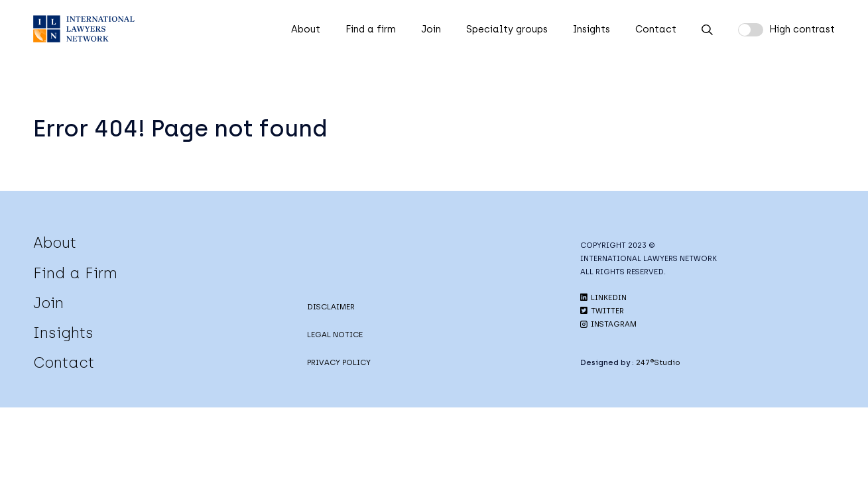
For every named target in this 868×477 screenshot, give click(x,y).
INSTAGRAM (608, 324)
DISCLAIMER (331, 307)
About (306, 29)
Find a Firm (75, 273)
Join (431, 29)
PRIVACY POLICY (339, 362)
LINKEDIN (603, 297)
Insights (591, 29)
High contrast (802, 29)
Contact (656, 29)
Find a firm (371, 29)
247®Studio (658, 362)
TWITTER (602, 311)
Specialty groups (507, 29)
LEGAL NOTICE (335, 335)
